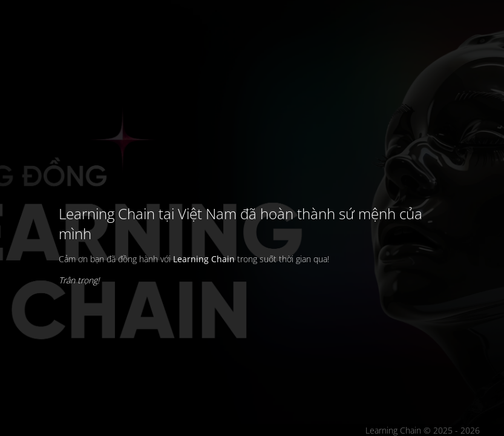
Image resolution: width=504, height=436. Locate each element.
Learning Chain (204, 259)
